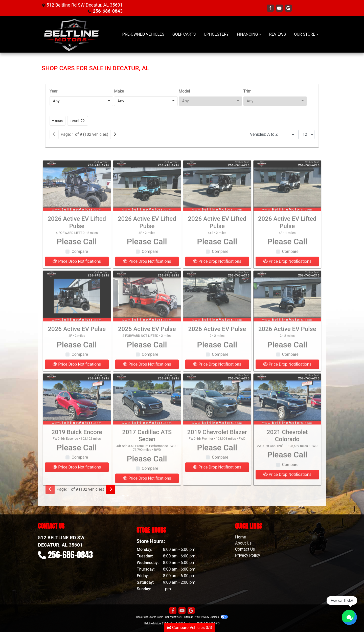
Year (54, 91)
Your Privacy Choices (211, 617)
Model (184, 91)
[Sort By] (270, 134)
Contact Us (245, 549)
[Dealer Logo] (72, 34)
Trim (247, 91)
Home (241, 537)
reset (78, 121)
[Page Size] (306, 134)
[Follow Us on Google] (288, 8)
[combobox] (81, 101)
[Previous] (54, 134)
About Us (243, 543)
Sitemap (189, 617)
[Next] (115, 134)
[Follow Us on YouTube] (280, 8)
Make (119, 91)
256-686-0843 (108, 11)
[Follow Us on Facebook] (271, 8)
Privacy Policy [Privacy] (248, 555)
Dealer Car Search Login (150, 617)
